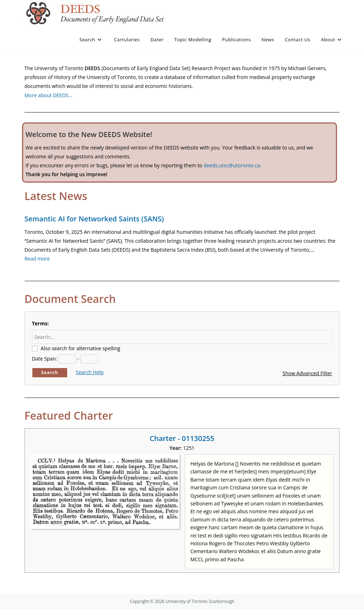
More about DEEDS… (49, 95)
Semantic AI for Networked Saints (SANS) (94, 219)
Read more (37, 259)
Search (50, 372)
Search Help (90, 372)
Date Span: (45, 359)
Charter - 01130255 (182, 438)
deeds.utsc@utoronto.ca (232, 165)
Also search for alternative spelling (80, 348)
